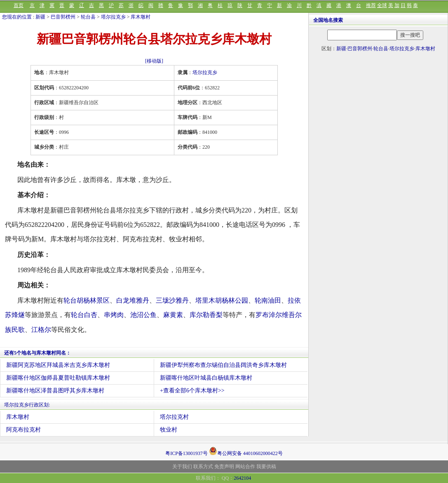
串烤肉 (114, 315)
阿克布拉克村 (23, 430)
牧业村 (169, 430)
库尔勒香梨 (206, 315)
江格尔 (41, 330)
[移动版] (154, 61)
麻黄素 (173, 315)
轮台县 (88, 17)
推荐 (371, 5)
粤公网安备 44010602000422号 (246, 451)
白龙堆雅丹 (133, 300)
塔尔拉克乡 (113, 17)
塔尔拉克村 (174, 417)
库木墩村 (141, 17)
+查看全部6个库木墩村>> (192, 391)
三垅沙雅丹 (172, 300)
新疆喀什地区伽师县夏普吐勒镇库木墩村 (58, 378)
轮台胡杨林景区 (87, 300)
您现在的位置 (17, 17)
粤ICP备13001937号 (186, 453)
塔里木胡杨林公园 (222, 300)
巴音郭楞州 (63, 17)
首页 (19, 5)
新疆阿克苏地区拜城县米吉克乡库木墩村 (58, 365)
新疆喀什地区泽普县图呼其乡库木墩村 (55, 391)
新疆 (40, 17)
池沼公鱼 (143, 315)
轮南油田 (268, 300)
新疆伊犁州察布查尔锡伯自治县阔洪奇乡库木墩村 (223, 365)
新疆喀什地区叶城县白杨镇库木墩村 (206, 378)
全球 (382, 5)
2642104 (242, 478)
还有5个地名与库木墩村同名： (38, 353)
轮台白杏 (84, 315)
